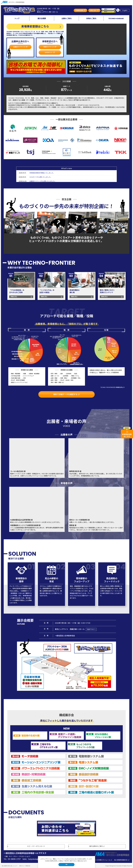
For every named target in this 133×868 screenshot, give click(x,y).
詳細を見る (14, 297)
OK (66, 864)
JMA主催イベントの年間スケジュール (98, 860)
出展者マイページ (109, 9)
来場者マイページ (109, 12)
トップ (17, 18)
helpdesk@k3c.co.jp (37, 859)
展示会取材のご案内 (97, 846)
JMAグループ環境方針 (25, 866)
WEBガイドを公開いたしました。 (41, 177)
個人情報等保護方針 (122, 860)
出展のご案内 (66, 18)
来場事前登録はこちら (35, 26)
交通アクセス (91, 629)
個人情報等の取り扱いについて (10, 866)
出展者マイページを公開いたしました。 (43, 181)
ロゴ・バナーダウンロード (36, 846)
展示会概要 (42, 18)
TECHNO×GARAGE (116, 18)
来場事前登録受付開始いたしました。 (42, 173)
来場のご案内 (91, 18)
